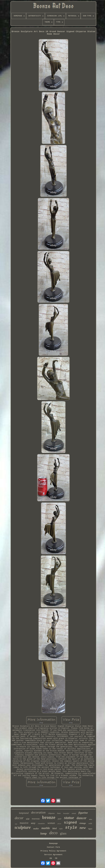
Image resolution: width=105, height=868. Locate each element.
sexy (33, 823)
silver (91, 819)
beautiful (66, 813)
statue (69, 818)
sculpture (23, 827)
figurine (83, 813)
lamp (43, 833)
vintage (83, 823)
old (28, 819)
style (71, 828)
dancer (82, 818)
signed (70, 823)
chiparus (51, 813)
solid (90, 823)
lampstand (24, 813)
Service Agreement (53, 855)
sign (16, 824)
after (59, 824)
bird (55, 828)
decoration (38, 812)
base (59, 813)
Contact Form (53, 847)
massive (24, 823)
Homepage (53, 843)
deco (53, 833)
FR (56, 858)
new (83, 828)
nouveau (36, 819)
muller (36, 829)
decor (19, 818)
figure (90, 829)
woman (51, 823)
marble (46, 828)
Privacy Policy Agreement (53, 851)
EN (51, 858)
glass (63, 833)
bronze (49, 817)
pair (60, 819)
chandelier (41, 823)
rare (61, 829)
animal (74, 813)
